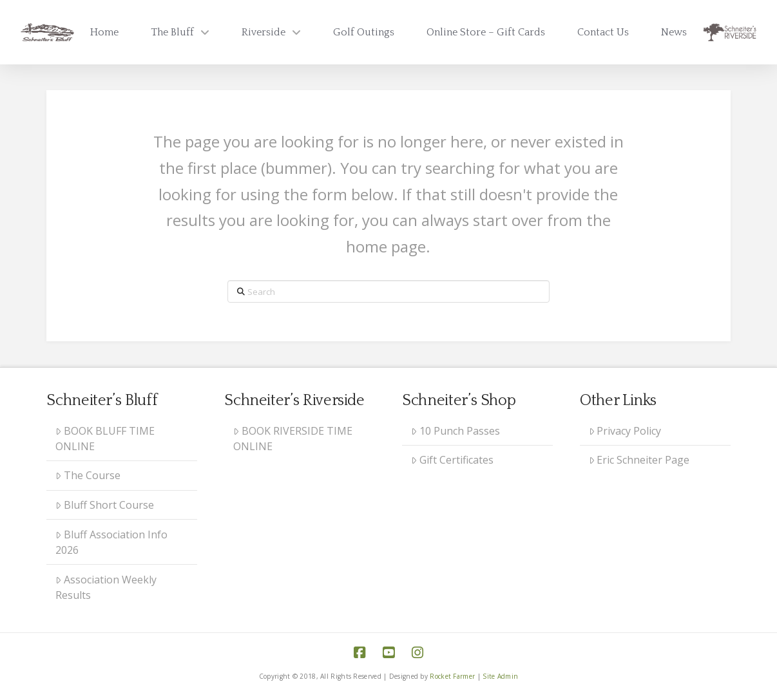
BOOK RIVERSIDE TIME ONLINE (293, 439)
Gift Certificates (452, 460)
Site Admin (500, 676)
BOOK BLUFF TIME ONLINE (105, 439)
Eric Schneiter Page (639, 460)
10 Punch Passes (456, 431)
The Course (88, 475)
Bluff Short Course (105, 505)
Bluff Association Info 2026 (111, 542)
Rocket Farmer (452, 676)
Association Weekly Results (106, 587)
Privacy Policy (625, 431)
